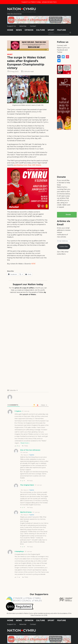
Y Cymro (31, 455)
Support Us (11, 26)
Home (10, 30)
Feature (61, 30)
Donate (68, 215)
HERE (33, 264)
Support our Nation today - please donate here (39, 2)
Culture (40, 30)
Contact (33, 26)
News (19, 30)
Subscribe (64, 247)
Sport (51, 30)
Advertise (23, 26)
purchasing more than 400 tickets (27, 165)
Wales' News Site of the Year (14, 14)
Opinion (29, 30)
